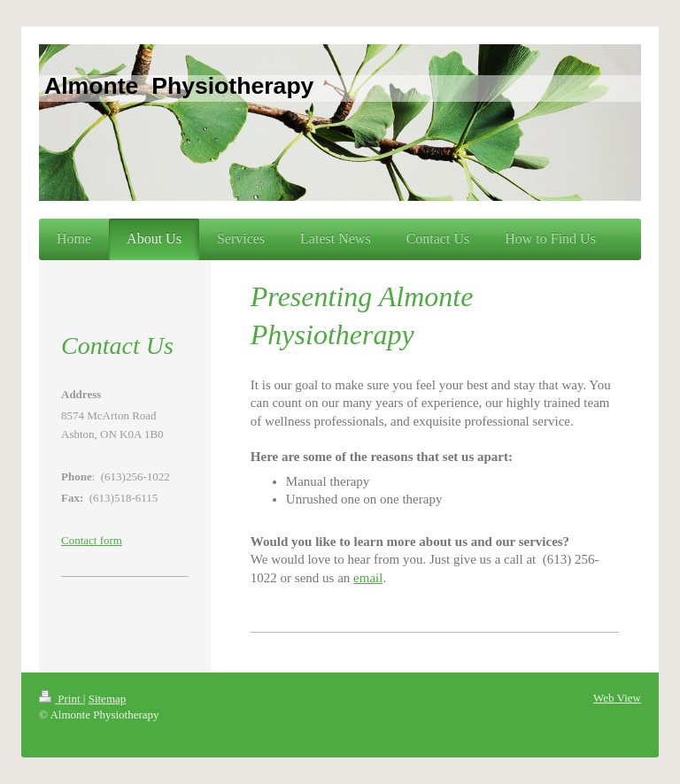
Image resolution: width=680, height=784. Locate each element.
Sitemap (108, 699)
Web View (617, 698)
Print (61, 699)
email (368, 578)
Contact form (92, 540)
